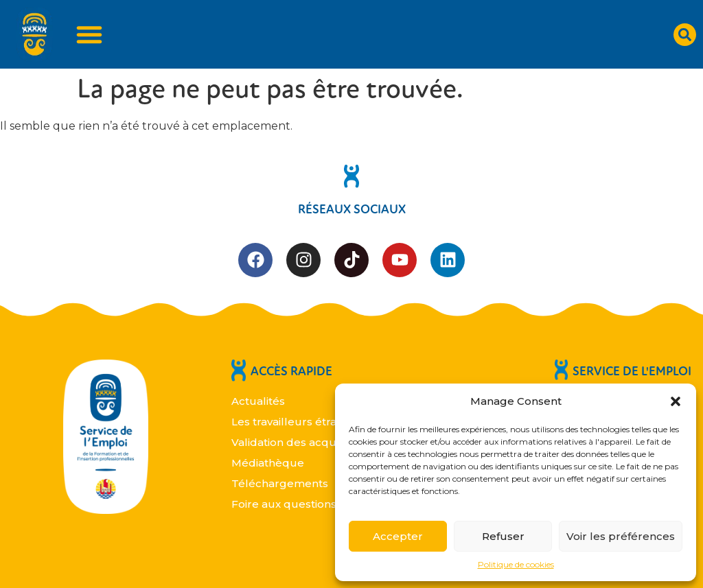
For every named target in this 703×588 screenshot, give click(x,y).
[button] (676, 401)
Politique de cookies (516, 564)
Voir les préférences (621, 536)
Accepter (398, 536)
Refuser (503, 536)
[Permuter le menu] (89, 34)
